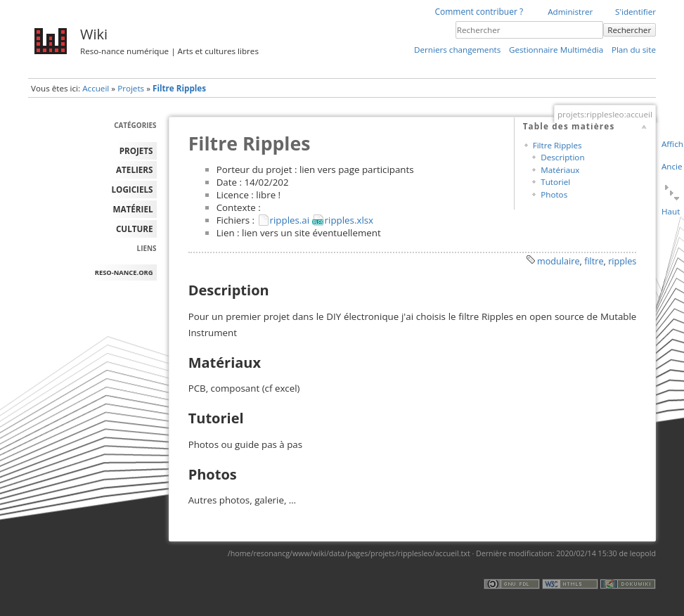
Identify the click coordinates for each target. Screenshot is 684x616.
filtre (594, 261)
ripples (622, 261)
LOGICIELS (133, 190)
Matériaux (560, 170)
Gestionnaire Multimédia (556, 50)
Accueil (96, 88)
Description (562, 157)
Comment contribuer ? (479, 12)
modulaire (559, 261)
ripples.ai (290, 220)
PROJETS (136, 151)
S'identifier (635, 12)
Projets (131, 88)
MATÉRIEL (133, 209)
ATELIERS (134, 170)
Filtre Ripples (179, 88)
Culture (135, 229)
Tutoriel (555, 182)
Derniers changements (457, 50)
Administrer (570, 12)
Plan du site (634, 50)
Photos (554, 194)
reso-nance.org (124, 272)
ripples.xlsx (349, 220)
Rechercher (629, 30)
